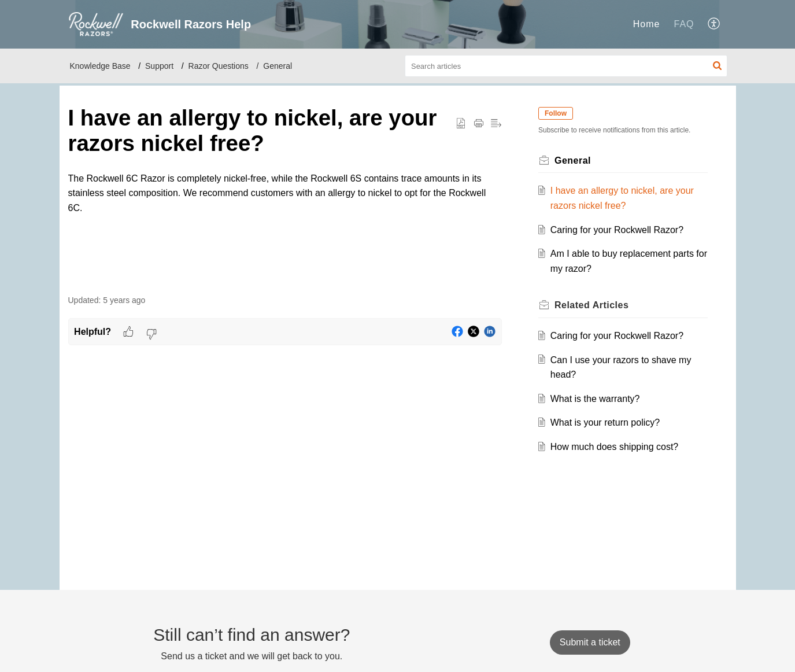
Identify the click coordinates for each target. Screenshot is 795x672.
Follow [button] (556, 113)
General (278, 66)
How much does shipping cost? (614, 447)
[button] (714, 24)
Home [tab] (647, 24)
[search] (566, 66)
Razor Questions (219, 66)
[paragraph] (285, 193)
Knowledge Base (100, 66)
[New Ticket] (590, 642)
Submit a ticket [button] (590, 642)
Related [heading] (592, 305)
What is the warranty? (595, 399)
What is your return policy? (605, 422)
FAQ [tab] (684, 24)
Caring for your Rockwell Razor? (617, 230)
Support (159, 66)
